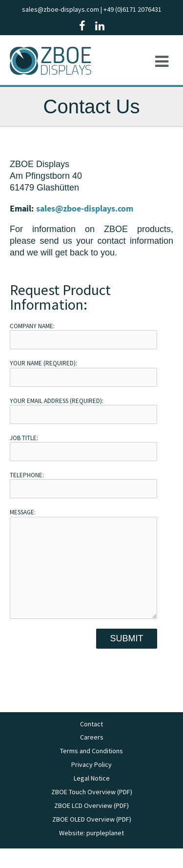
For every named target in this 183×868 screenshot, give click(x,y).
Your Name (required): (83, 373)
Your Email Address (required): (83, 410)
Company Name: (83, 336)
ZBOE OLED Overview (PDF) (92, 839)
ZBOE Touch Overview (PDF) (92, 811)
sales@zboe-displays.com (61, 9)
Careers (92, 757)
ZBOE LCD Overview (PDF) (91, 825)
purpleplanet (105, 852)
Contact (91, 743)
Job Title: (83, 447)
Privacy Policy (91, 784)
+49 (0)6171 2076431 (132, 9)
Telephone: (83, 485)
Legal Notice (92, 798)
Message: (83, 573)
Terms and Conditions (91, 770)
